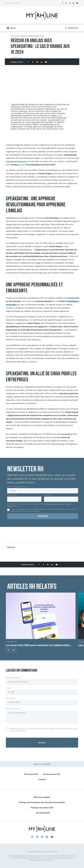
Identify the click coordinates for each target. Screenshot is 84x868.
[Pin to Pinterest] (37, 62)
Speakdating (67, 434)
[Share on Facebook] (28, 62)
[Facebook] (63, 3)
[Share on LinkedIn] (42, 62)
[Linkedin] (73, 3)
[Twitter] (66, 3)
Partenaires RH (31, 774)
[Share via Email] (46, 62)
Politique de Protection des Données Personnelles (42, 802)
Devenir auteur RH (52, 774)
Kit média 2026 (43, 813)
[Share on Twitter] (33, 62)
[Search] (71, 28)
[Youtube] (77, 3)
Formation (11, 547)
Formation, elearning (19, 36)
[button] (8, 650)
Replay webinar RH (37, 36)
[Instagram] (70, 3)
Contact (42, 779)
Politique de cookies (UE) (42, 808)
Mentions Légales (42, 797)
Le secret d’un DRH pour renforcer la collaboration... (39, 645)
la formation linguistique (16, 161)
